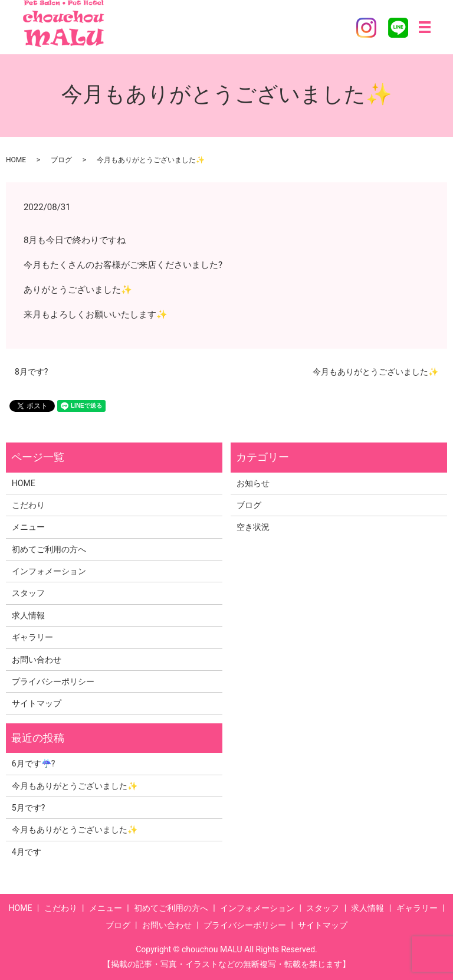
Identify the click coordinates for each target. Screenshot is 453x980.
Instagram (366, 28)
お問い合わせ (37, 660)
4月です (27, 852)
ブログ (61, 160)
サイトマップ (37, 703)
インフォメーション (49, 571)
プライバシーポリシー (53, 681)
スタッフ (28, 593)
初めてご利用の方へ (49, 549)
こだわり (28, 505)
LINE (398, 28)
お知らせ (253, 483)
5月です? (29, 808)
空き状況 (253, 527)
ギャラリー (32, 637)
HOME (16, 160)
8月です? (32, 372)
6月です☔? (34, 763)
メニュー (28, 527)
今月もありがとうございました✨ (375, 372)
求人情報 (28, 615)
